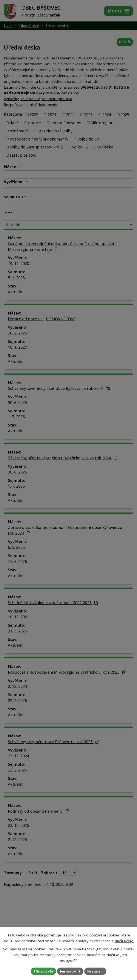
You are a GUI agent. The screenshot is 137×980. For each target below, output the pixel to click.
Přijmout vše (43, 971)
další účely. (124, 941)
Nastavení (95, 971)
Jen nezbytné (70, 971)
